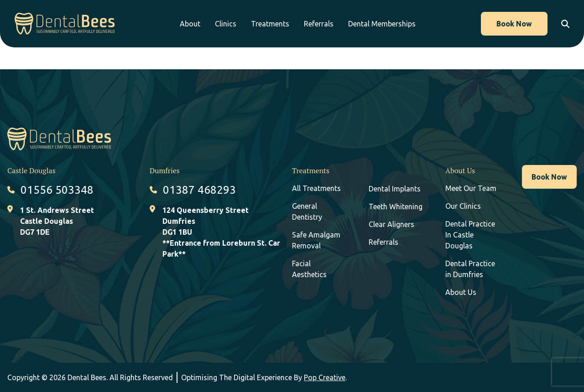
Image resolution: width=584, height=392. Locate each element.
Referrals (319, 24)
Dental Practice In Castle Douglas (470, 235)
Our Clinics (463, 206)
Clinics (226, 24)
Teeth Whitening (396, 206)
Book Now (514, 24)
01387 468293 (199, 190)
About (190, 24)
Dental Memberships (382, 24)
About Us (461, 292)
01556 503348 (57, 190)
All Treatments (316, 188)
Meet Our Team (471, 188)
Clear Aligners (391, 224)
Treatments (270, 24)
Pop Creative (325, 377)
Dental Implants (395, 189)
